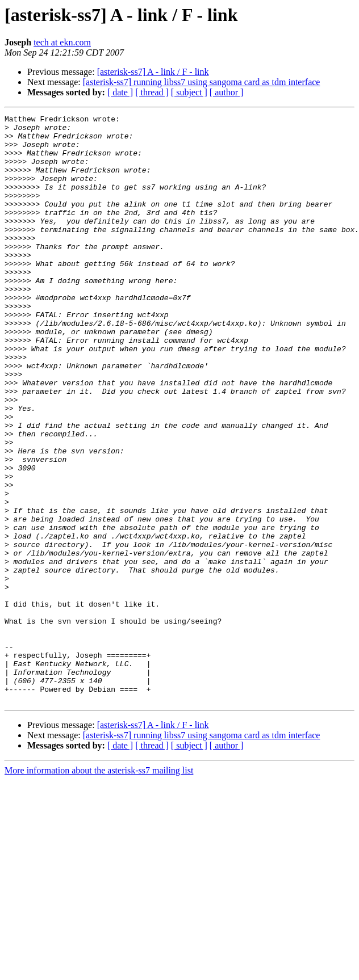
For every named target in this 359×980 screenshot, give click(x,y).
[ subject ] (189, 92)
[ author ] (227, 92)
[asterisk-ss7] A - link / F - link (153, 72)
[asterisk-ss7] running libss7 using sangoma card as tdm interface (202, 82)
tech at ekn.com (62, 42)
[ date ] (120, 92)
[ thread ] (152, 92)
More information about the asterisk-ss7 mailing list (99, 888)
